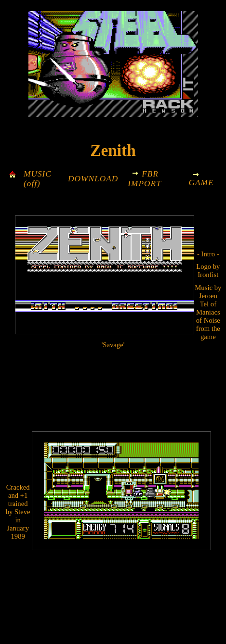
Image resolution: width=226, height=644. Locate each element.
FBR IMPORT (144, 179)
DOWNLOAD (93, 179)
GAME (201, 183)
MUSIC (38, 174)
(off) (32, 183)
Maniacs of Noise (208, 316)
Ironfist (208, 275)
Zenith (113, 150)
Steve (22, 512)
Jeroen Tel (208, 300)
